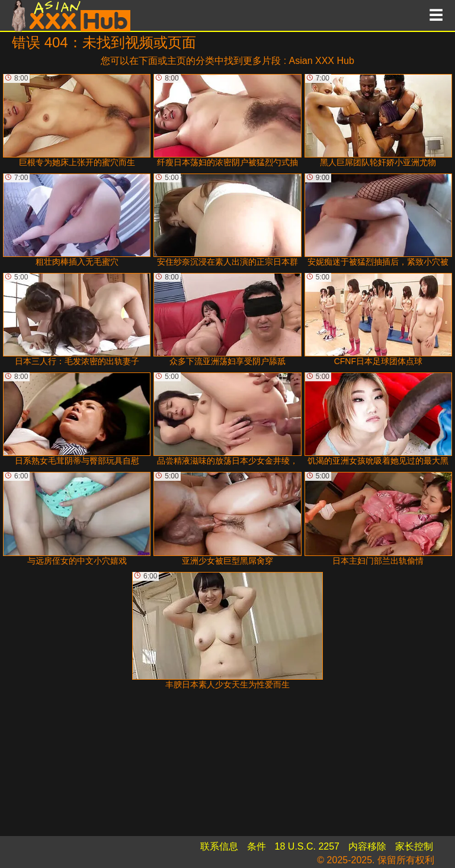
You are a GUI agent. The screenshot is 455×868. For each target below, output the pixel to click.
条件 (257, 846)
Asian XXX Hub (322, 61)
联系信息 (219, 846)
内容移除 (367, 846)
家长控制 (414, 846)
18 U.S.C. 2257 (307, 846)
